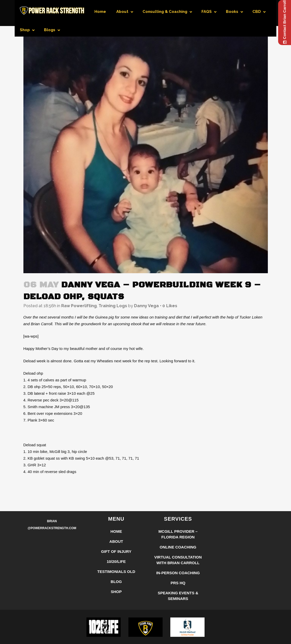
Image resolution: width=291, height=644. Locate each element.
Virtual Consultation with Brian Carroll (178, 560)
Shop (116, 592)
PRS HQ (178, 583)
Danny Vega (146, 306)
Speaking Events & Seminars (178, 596)
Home (116, 531)
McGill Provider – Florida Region (178, 534)
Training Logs (113, 306)
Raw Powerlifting (79, 306)
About (116, 541)
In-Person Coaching (178, 573)
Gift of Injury (116, 551)
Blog (116, 582)
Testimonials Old (116, 572)
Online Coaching (178, 547)
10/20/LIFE (116, 561)
